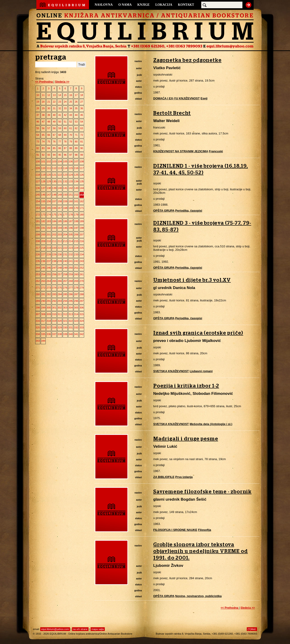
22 (54, 102)
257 (60, 274)
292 (54, 301)
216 (82, 241)
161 (76, 201)
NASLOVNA (104, 5)
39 (49, 115)
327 (49, 327)
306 (82, 308)
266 (60, 281)
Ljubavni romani (201, 371)
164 (43, 208)
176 (60, 215)
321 (65, 321)
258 (65, 274)
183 (49, 221)
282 (49, 294)
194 (60, 228)
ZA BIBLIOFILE (164, 477)
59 (60, 128)
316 (38, 321)
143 (76, 188)
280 (38, 294)
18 (82, 95)
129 (49, 181)
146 (43, 195)
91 (38, 155)
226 (38, 254)
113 (60, 168)
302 (60, 308)
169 (71, 208)
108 (82, 161)
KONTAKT (186, 5)
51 (65, 122)
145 (38, 195)
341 (76, 334)
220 (54, 248)
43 (71, 115)
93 (49, 155)
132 (65, 181)
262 (38, 281)
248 (60, 268)
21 (49, 102)
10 (38, 95)
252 (82, 268)
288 (82, 294)
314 (76, 314)
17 (76, 95)
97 (71, 155)
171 (82, 208)
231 (65, 254)
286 (71, 294)
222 (65, 248)
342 (82, 334)
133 (71, 181)
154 (38, 201)
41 (60, 115)
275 (60, 288)
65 (43, 135)
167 (60, 208)
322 (71, 321)
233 (76, 254)
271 (38, 288)
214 (71, 241)
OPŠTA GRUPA (164, 211)
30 (49, 108)
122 (60, 175)
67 (54, 135)
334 (38, 334)
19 (38, 102)
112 (54, 168)
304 (71, 308)
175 (54, 215)
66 (49, 135)
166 (54, 208)
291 (49, 301)
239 (60, 261)
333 (82, 327)
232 (71, 254)
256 (54, 274)
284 (60, 294)
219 (49, 248)
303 (65, 308)
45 (82, 115)
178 (71, 215)
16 (71, 95)
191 (43, 228)
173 (43, 215)
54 (82, 122)
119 (43, 175)
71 (76, 135)
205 (71, 235)
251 (76, 268)
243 (82, 261)
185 (60, 221)
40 (54, 115)
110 (43, 168)
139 (54, 188)
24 (65, 102)
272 (43, 288)
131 (60, 181)
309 (49, 314)
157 (54, 201)
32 (60, 108)
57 (49, 128)
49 (54, 122)
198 (82, 228)
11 (43, 95)
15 (65, 95)
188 (76, 221)
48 (49, 122)
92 (43, 155)
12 (49, 95)
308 (43, 314)
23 (60, 102)
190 (38, 228)
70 (71, 135)
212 (60, 241)
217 (38, 248)
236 (43, 261)
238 (54, 261)
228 (49, 254)
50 (60, 122)
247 (54, 268)
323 (76, 321)
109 (38, 168)
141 (65, 188)
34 (71, 108)
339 (65, 334)
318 (49, 321)
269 (76, 281)
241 (71, 261)
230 (60, 254)
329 (60, 327)
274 (54, 288)
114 (65, 168)
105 (65, 161)
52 (71, 122)
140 (60, 188)
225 (82, 248)
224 (76, 248)
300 (49, 308)
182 (43, 221)
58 (54, 128)
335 (43, 334)
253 (38, 274)
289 (38, 301)
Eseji (204, 98)
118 (38, 175)
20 (43, 102)
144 (82, 188)
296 (76, 301)
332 (76, 327)
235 (38, 261)
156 (49, 201)
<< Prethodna (44, 82)
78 (65, 142)
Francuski (216, 151)
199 (38, 235)
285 (65, 294)
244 (38, 268)
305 (76, 308)
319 (54, 321)
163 (38, 208)
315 (82, 314)
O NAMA (125, 5)
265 (54, 281)
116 (76, 168)
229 (54, 254)
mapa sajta (98, 629)
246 (49, 268)
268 (71, 281)
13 (54, 95)
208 (38, 241)
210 (49, 241)
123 (65, 175)
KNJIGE (144, 5)
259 (71, 274)
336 (49, 334)
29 (43, 108)
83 (43, 148)
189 (82, 221)
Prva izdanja (184, 477)
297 (82, 301)
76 (54, 142)
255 (49, 274)
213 (65, 241)
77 (60, 142)
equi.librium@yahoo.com (55, 629)
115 (71, 168)
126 (82, 175)
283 (54, 294)
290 (43, 301)
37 (38, 115)
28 (38, 108)
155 (43, 201)
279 (82, 288)
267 (65, 281)
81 (82, 142)
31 (54, 108)
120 (49, 175)
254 (43, 274)
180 (82, 215)
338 (60, 334)
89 (76, 148)
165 (49, 208)
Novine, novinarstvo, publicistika (198, 596)
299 (43, 308)
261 (82, 274)
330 (65, 327)
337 (54, 334)
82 (38, 148)
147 (49, 195)
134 (76, 181)
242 (76, 261)
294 (65, 301)
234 (82, 254)
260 (76, 274)
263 (43, 281)
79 (71, 142)
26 (76, 102)
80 (76, 142)
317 (43, 321)
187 (71, 221)
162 (82, 201)
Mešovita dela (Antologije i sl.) (211, 424)
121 (54, 175)
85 (54, 148)
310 (54, 314)
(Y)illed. (252, 629)
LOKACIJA (164, 5)
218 (43, 248)
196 (71, 228)
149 (60, 195)
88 (71, 148)
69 (65, 135)
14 (60, 95)
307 (38, 314)
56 (43, 128)
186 (65, 221)
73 (38, 142)
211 (54, 241)
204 (65, 235)
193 (54, 228)
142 (71, 188)
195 (65, 228)
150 (65, 195)
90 (82, 148)
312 (65, 314)
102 (49, 161)
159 (65, 201)
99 (82, 155)
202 (54, 235)
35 (76, 108)
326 (43, 327)
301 (54, 308)
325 (38, 327)
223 (71, 248)
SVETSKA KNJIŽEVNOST (171, 371)
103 (54, 161)
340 (71, 334)
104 (60, 161)
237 (49, 261)
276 (65, 288)
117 (82, 168)
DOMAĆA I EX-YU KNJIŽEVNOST (176, 98)
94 (54, 155)
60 (65, 128)
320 (60, 321)
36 (82, 108)
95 (60, 155)
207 (82, 235)
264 (49, 281)
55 (38, 128)
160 (71, 201)
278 (76, 288)
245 (43, 268)
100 (38, 161)
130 (54, 181)
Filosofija (205, 530)
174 (49, 215)
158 (60, 201)
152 (76, 195)
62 (76, 128)
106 (71, 161)
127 (38, 181)
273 (49, 288)
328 (54, 327)
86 (60, 148)
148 (54, 195)
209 (43, 241)
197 (76, 228)
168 (65, 208)
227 (43, 254)
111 (49, 168)
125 (76, 175)
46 (38, 122)
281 (43, 294)
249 (65, 268)
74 (43, 142)
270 (82, 281)
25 (71, 102)
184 (54, 221)
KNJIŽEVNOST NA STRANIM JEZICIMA (181, 151)
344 (43, 341)
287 (76, 294)
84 (49, 148)
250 (71, 268)
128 (43, 181)
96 (65, 155)
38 (43, 115)
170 (76, 208)
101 (43, 161)
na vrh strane (80, 629)
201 (49, 235)
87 (65, 148)
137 (43, 188)
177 (65, 215)
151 (71, 195)
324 (82, 321)
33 (65, 108)
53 (76, 122)
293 (60, 301)
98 (76, 155)
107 (76, 161)
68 (60, 135)
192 (49, 228)
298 (38, 308)
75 (49, 142)
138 (49, 188)
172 (38, 215)
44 (76, 115)
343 (38, 341)
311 (60, 314)
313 (71, 314)
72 (82, 135)
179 (76, 215)
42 (65, 115)
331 (71, 327)
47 (43, 122)
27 (82, 102)
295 (71, 301)
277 (71, 288)
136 (38, 188)
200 (43, 235)
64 (38, 135)
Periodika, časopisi (189, 211)
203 (60, 235)
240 (65, 261)
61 (71, 128)
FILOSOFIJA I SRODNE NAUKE (175, 530)
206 (76, 235)
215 (76, 241)
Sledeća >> (62, 82)
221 (60, 248)
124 (71, 175)
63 (82, 128)
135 (82, 181)
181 (38, 221)
